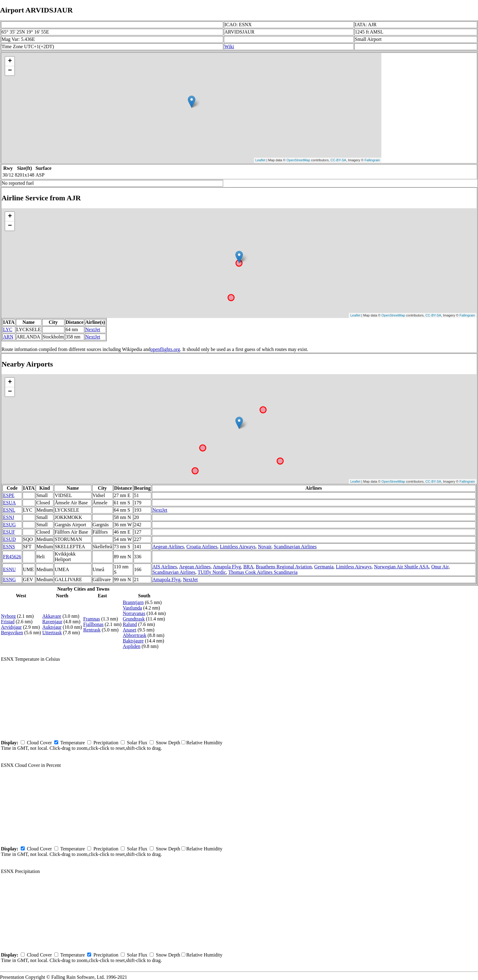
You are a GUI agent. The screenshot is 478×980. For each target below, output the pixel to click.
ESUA (9, 503)
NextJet (93, 329)
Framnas (92, 619)
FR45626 (12, 557)
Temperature (73, 743)
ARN (8, 337)
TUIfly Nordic (212, 572)
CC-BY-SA (338, 160)
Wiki (229, 46)
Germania (324, 567)
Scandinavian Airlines (295, 547)
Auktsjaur (52, 627)
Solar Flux (137, 743)
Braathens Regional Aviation (284, 567)
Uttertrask (52, 633)
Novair (265, 547)
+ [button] (10, 61)
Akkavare (52, 616)
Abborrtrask (135, 635)
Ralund (130, 624)
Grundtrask (134, 619)
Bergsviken (12, 633)
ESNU (9, 569)
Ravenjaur (52, 622)
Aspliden (132, 646)
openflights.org (165, 349)
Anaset (130, 630)
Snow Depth (168, 743)
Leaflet (260, 160)
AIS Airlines (165, 567)
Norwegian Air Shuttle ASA (401, 567)
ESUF (9, 532)
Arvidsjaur (11, 627)
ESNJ (9, 517)
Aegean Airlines (168, 547)
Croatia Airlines (202, 547)
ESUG (9, 525)
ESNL (9, 510)
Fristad (8, 622)
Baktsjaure (133, 641)
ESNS (9, 547)
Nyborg (8, 616)
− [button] (10, 71)
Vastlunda (132, 608)
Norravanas (134, 613)
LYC (8, 329)
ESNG (9, 579)
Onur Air (440, 567)
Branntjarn (133, 602)
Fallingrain (372, 160)
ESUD (9, 539)
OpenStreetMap (298, 160)
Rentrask (92, 630)
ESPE (9, 495)
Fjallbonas (93, 624)
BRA (248, 567)
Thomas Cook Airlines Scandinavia (263, 572)
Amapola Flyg (227, 567)
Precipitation (106, 743)
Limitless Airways (238, 547)
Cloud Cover (39, 743)
